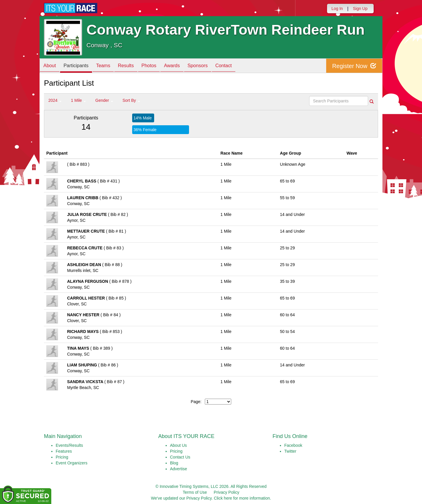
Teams (109, 66)
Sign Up (360, 9)
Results (134, 66)
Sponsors (212, 66)
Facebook (293, 445)
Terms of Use (195, 492)
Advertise (178, 469)
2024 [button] (55, 100)
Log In (337, 9)
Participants (79, 66)
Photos (159, 66)
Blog (174, 463)
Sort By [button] (131, 100)
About (51, 66)
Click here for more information (242, 498)
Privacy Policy (226, 492)
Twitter (290, 451)
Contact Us (180, 457)
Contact (240, 66)
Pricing (62, 457)
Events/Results (69, 445)
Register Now (354, 66)
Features (64, 451)
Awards (184, 66)
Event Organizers (72, 463)
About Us (178, 445)
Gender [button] (104, 100)
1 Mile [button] (78, 100)
